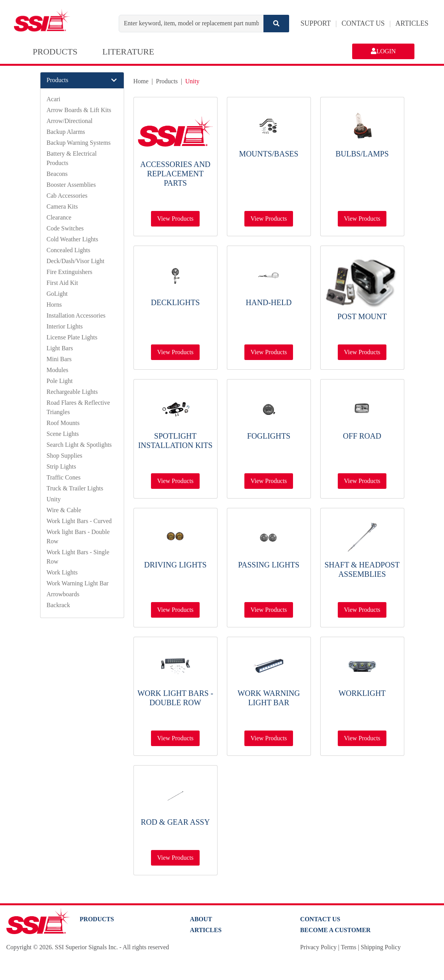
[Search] (276, 24)
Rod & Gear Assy (175, 822)
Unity (54, 499)
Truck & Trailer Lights (75, 488)
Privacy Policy (318, 947)
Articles (206, 930)
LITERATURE (128, 52)
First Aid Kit (62, 283)
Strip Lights (61, 466)
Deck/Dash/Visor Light (76, 261)
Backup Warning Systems (79, 143)
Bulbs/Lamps (362, 154)
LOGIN (383, 51)
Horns (54, 305)
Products (167, 81)
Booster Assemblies (71, 185)
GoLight (57, 294)
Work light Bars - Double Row (175, 698)
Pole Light (60, 381)
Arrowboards (63, 594)
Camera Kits (62, 206)
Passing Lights (269, 565)
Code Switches (65, 228)
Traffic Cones (64, 477)
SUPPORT (316, 23)
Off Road (362, 436)
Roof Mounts (63, 423)
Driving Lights (175, 565)
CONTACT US (363, 23)
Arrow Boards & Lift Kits (79, 110)
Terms (349, 947)
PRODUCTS (55, 52)
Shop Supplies (65, 456)
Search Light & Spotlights (79, 445)
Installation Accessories (76, 315)
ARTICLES (412, 23)
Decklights (175, 302)
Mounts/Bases (269, 154)
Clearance (59, 217)
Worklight (362, 693)
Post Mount (362, 316)
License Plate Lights (72, 337)
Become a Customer (335, 930)
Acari (54, 99)
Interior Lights (65, 326)
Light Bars (60, 348)
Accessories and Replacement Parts (175, 174)
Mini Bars (59, 359)
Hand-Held (269, 302)
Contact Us (320, 919)
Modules (58, 370)
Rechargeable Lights (72, 392)
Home (141, 81)
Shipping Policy (381, 947)
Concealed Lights (68, 250)
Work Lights (62, 572)
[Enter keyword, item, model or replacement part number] (191, 24)
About (201, 919)
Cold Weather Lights (73, 239)
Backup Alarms (66, 132)
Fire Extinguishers (70, 272)
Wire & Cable (64, 510)
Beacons (57, 174)
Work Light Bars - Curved (79, 521)
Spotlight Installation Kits (175, 441)
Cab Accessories (67, 196)
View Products (175, 219)
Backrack (58, 605)
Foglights (269, 436)
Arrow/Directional (70, 121)
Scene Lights (63, 434)
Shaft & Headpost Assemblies (362, 569)
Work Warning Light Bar (78, 583)
